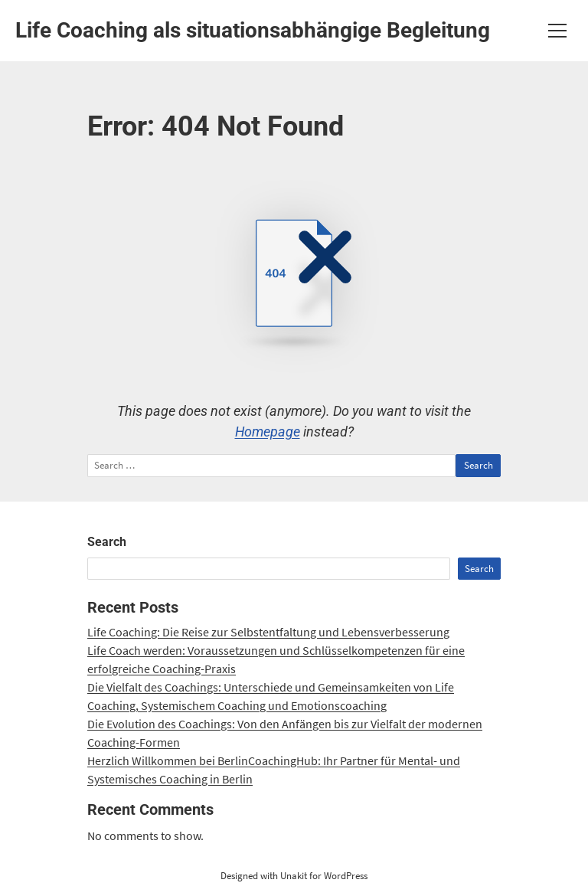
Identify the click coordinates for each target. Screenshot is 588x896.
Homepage (268, 432)
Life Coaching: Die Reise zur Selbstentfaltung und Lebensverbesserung (268, 632)
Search (107, 542)
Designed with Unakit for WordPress (294, 875)
